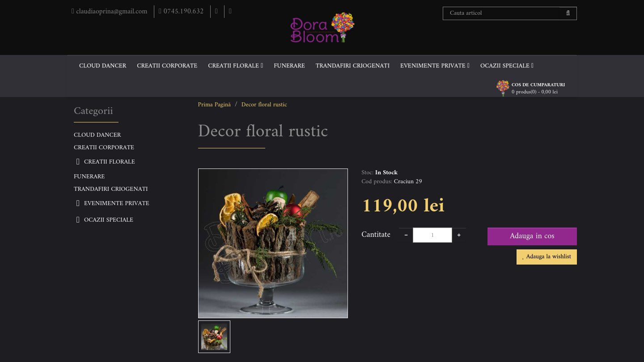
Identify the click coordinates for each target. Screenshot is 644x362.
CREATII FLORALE (235, 66)
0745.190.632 (184, 12)
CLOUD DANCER (103, 66)
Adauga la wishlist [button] (547, 257)
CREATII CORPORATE (167, 66)
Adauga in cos (532, 236)
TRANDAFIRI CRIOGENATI (353, 66)
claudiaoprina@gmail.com (111, 12)
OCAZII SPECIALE (507, 66)
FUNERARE (289, 66)
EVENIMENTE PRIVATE (435, 66)
